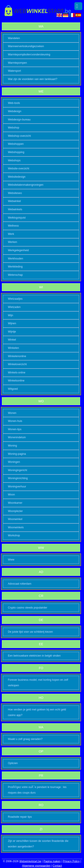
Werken (12, 242)
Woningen (14, 462)
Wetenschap (15, 275)
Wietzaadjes (15, 299)
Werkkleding (15, 267)
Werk (11, 234)
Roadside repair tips (20, 817)
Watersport (14, 71)
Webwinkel (14, 201)
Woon (11, 495)
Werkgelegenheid (18, 250)
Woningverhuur (17, 487)
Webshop (13, 128)
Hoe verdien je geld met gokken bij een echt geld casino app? (37, 712)
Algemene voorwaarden (36, 866)
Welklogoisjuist (17, 218)
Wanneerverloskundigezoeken (26, 46)
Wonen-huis (15, 421)
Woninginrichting (18, 478)
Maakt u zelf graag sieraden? (25, 739)
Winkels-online (17, 373)
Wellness (13, 226)
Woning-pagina (17, 454)
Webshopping (16, 152)
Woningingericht (17, 470)
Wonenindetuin (17, 437)
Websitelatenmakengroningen (26, 185)
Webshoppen (16, 144)
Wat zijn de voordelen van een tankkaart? (32, 79)
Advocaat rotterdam (20, 584)
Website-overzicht (18, 169)
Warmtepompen (17, 63)
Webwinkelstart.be (30, 861)
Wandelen (14, 38)
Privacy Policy (71, 861)
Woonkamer (15, 503)
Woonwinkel (15, 519)
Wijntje (12, 332)
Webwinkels (15, 209)
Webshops (14, 160)
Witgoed (13, 389)
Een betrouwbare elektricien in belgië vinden (34, 656)
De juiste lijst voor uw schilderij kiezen (30, 632)
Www (11, 560)
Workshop (14, 535)
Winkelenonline (17, 356)
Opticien (13, 763)
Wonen (12, 413)
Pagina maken (52, 861)
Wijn (10, 315)
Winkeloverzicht (17, 364)
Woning (12, 446)
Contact (57, 866)
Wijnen (12, 323)
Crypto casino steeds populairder (27, 608)
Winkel (12, 340)
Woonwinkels (16, 527)
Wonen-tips (15, 429)
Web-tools (14, 103)
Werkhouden (15, 259)
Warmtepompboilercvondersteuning (29, 55)
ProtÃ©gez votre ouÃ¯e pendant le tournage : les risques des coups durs (37, 790)
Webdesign (15, 111)
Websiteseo (15, 193)
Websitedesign (17, 177)
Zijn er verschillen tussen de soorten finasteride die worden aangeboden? (38, 844)
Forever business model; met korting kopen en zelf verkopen (38, 683)
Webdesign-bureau (19, 120)
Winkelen (13, 348)
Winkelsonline (16, 381)
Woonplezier (15, 511)
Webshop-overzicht (19, 136)
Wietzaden (14, 307)
